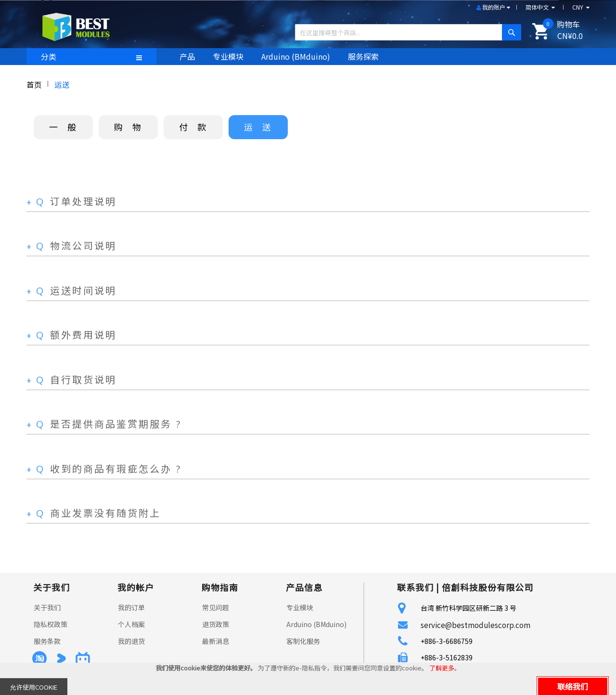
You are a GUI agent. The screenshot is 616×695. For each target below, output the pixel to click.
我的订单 (131, 607)
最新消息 (216, 641)
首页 (34, 84)
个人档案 (131, 624)
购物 (132, 127)
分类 (49, 56)
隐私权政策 (51, 624)
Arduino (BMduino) (316, 624)
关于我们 (47, 607)
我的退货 (131, 641)
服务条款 (47, 641)
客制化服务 (303, 641)
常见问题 (216, 607)
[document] (308, 679)
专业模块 (300, 607)
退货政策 (216, 624)
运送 (262, 127)
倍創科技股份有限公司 (488, 587)
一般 (67, 127)
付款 (197, 127)
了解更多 (442, 668)
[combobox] (404, 32)
